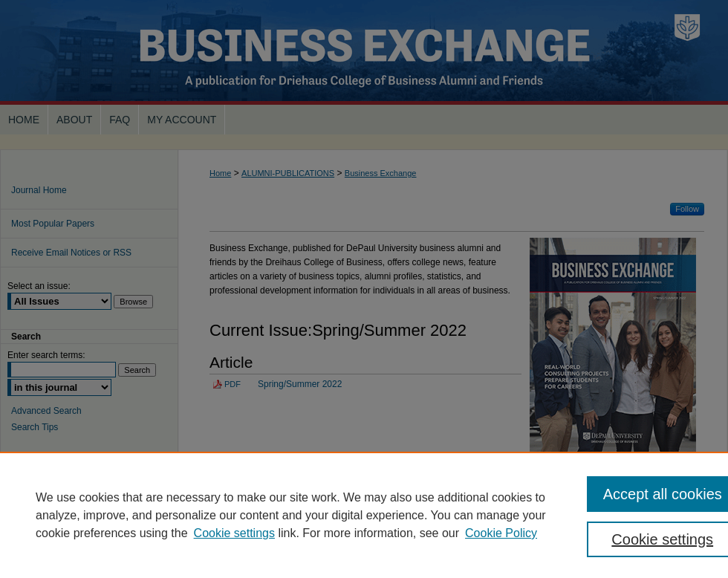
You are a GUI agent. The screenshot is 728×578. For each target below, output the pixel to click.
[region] (364, 515)
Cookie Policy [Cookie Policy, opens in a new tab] (501, 533)
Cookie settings (234, 533)
